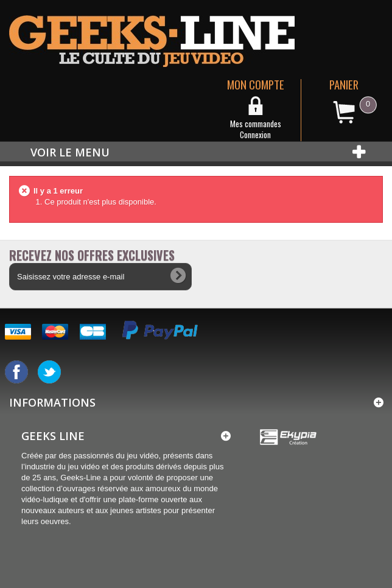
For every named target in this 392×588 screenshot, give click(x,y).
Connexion (255, 135)
